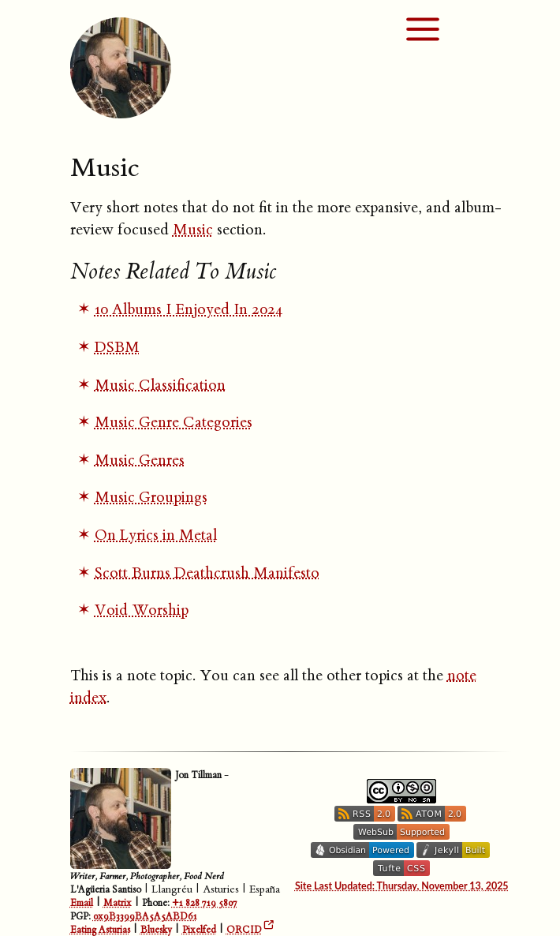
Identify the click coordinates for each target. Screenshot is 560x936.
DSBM (117, 347)
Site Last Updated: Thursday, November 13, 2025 (402, 886)
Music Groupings (151, 497)
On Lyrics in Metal (156, 535)
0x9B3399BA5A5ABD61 (145, 917)
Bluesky (156, 930)
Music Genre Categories (174, 422)
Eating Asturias (100, 930)
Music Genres (140, 460)
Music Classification (160, 385)
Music (193, 230)
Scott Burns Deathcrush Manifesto (207, 573)
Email (82, 903)
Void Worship (142, 610)
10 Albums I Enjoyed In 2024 (189, 309)
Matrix (118, 903)
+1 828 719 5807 (205, 903)
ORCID (244, 930)
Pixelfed (199, 930)
